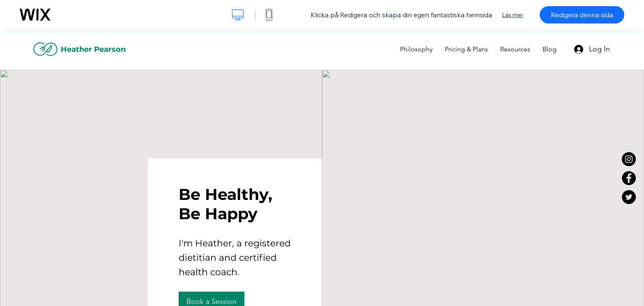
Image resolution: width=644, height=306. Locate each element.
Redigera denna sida (582, 15)
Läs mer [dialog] (513, 15)
